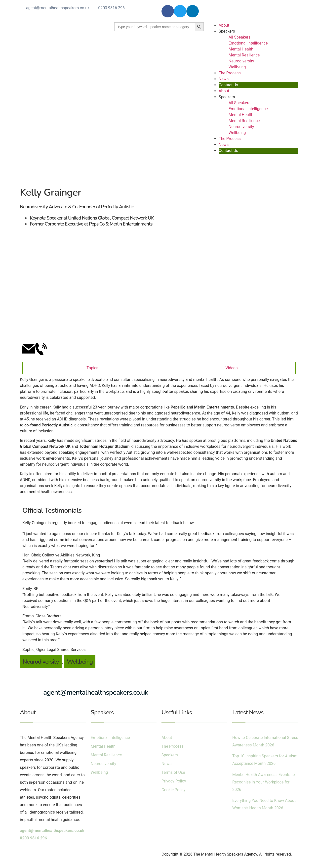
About (224, 25)
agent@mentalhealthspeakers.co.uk (58, 8)
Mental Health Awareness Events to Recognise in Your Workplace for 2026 (264, 782)
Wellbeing (237, 67)
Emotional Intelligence (248, 43)
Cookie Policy (173, 790)
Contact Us (228, 85)
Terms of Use (173, 772)
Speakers (227, 31)
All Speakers (239, 37)
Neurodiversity (241, 61)
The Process (230, 73)
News (224, 79)
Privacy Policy (174, 781)
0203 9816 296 (111, 8)
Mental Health (241, 49)
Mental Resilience (244, 55)
